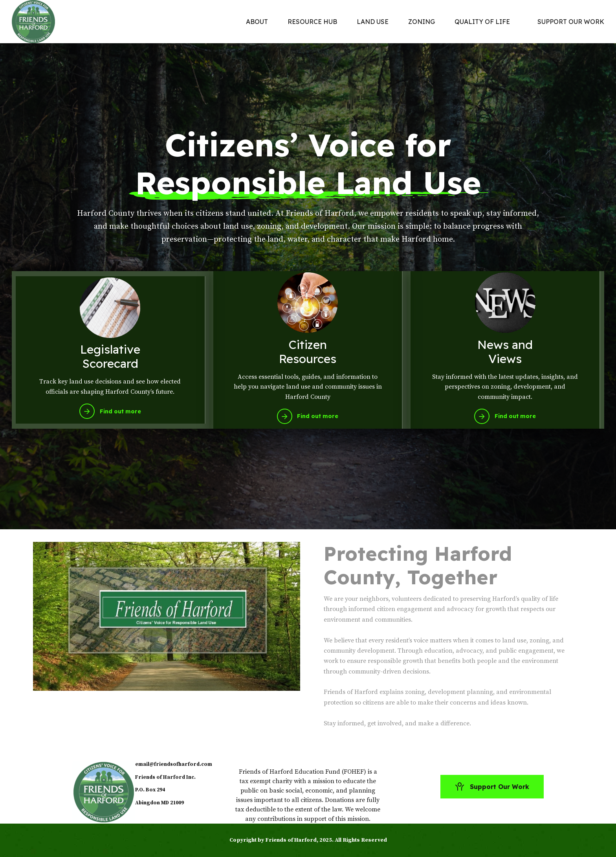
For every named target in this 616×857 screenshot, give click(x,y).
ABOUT (257, 22)
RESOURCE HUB (312, 22)
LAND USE (373, 22)
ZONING (422, 22)
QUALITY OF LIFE (482, 22)
